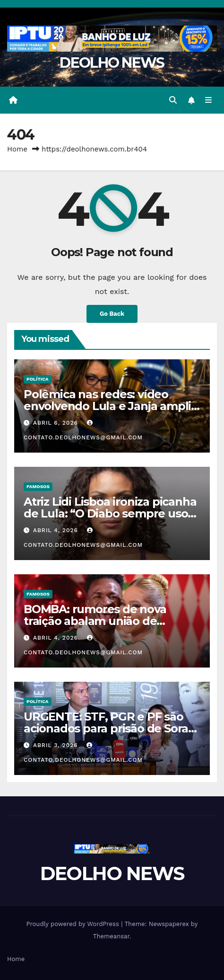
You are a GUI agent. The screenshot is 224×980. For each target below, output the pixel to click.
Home (17, 149)
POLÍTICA (38, 379)
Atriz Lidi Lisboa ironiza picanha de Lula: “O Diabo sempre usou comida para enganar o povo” (110, 513)
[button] (173, 100)
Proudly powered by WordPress (74, 924)
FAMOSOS (38, 486)
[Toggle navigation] (209, 100)
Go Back (112, 314)
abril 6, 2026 (57, 423)
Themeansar (111, 936)
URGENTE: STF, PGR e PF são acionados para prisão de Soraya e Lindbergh (112, 728)
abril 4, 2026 (57, 530)
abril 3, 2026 (56, 745)
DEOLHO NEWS (112, 63)
